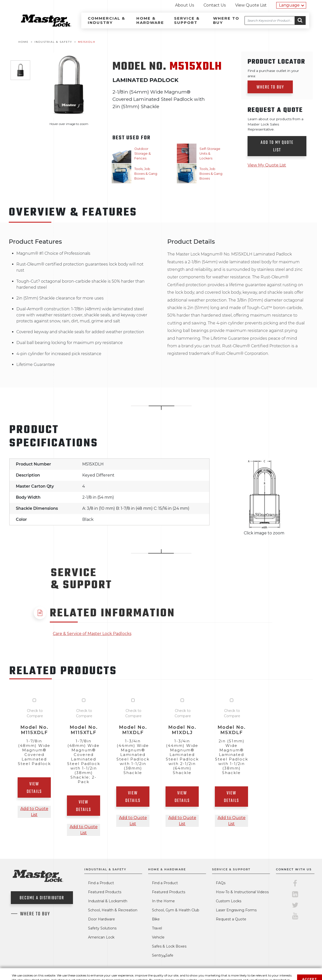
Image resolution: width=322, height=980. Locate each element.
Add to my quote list (277, 146)
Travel (157, 928)
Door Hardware (102, 919)
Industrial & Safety (105, 869)
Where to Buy (226, 20)
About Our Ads (243, 973)
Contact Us (215, 5)
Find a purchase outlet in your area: (273, 73)
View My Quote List (267, 165)
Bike (156, 919)
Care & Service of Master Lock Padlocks (92, 634)
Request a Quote (231, 919)
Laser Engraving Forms (236, 910)
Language (289, 5)
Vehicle (158, 937)
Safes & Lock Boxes (169, 946)
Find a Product (101, 883)
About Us (185, 5)
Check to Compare (35, 713)
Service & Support (187, 20)
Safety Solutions (102, 928)
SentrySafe (163, 955)
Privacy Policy (174, 973)
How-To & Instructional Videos (242, 892)
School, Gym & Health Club (176, 910)
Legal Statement (208, 973)
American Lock (101, 937)
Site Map (270, 973)
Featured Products (105, 892)
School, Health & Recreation (113, 910)
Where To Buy (35, 914)
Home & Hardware (150, 20)
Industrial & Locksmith (108, 901)
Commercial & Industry (107, 20)
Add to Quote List (34, 812)
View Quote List (251, 5)
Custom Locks (229, 901)
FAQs (221, 883)
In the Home (163, 901)
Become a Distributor (42, 898)
